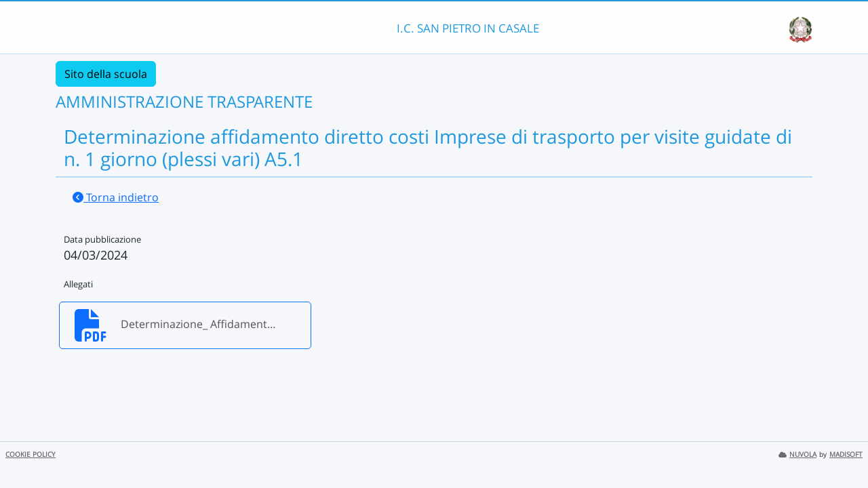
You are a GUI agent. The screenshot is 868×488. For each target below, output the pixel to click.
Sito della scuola (106, 74)
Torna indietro (116, 197)
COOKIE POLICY (31, 454)
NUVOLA (797, 454)
